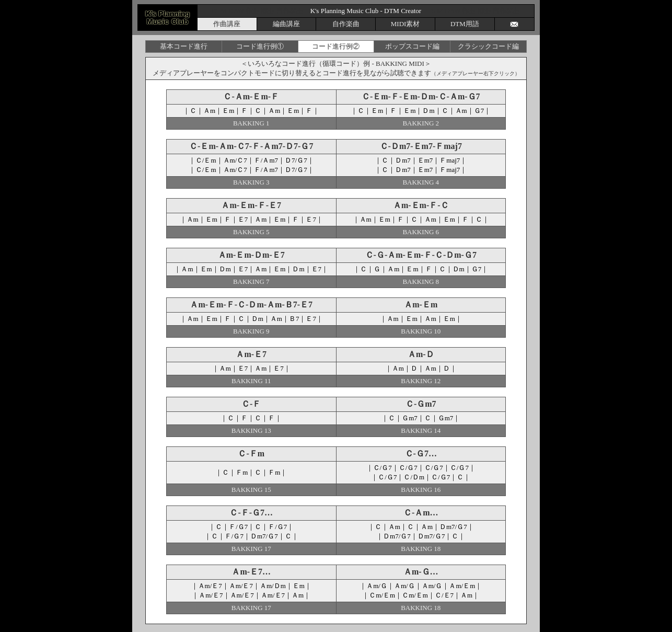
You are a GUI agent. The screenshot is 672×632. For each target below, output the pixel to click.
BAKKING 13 (251, 430)
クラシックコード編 (488, 46)
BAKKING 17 (251, 549)
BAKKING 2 (421, 123)
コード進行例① (260, 46)
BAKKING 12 (421, 381)
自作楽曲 (346, 24)
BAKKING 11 (251, 381)
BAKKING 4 (421, 182)
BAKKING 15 (251, 490)
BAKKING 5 (251, 232)
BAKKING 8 (421, 281)
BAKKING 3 (251, 182)
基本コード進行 (184, 46)
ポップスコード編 (412, 46)
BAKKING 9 (251, 331)
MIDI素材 (405, 24)
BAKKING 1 (251, 123)
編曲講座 (286, 24)
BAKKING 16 (421, 490)
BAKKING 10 (421, 331)
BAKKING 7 (251, 281)
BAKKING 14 (421, 430)
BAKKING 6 (421, 232)
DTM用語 (465, 24)
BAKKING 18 (421, 549)
